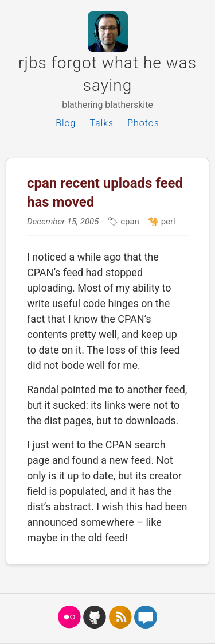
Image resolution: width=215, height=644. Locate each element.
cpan (128, 222)
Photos (143, 123)
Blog (66, 123)
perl (167, 222)
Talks (101, 123)
